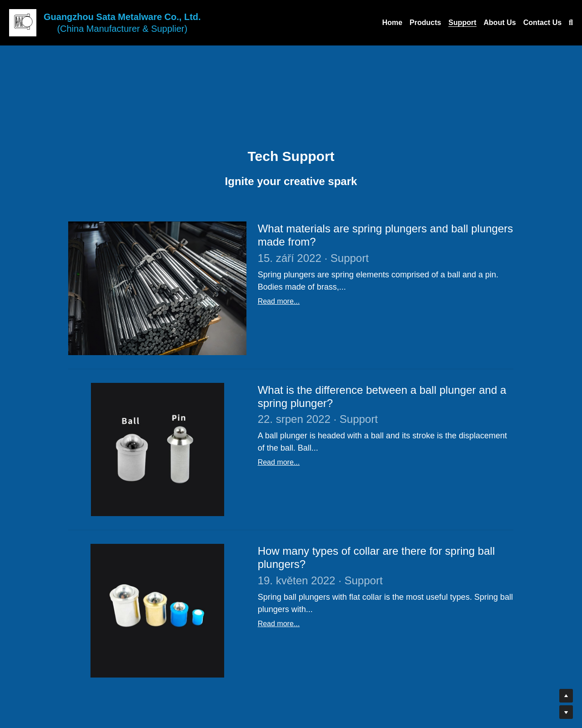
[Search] (571, 23)
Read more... (279, 301)
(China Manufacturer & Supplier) (122, 29)
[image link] (23, 22)
